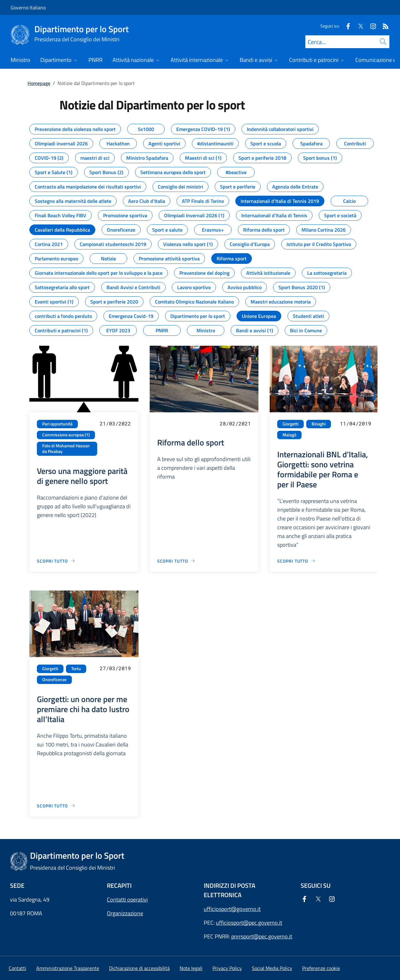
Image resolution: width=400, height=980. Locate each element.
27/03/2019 (115, 668)
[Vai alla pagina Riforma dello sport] (176, 561)
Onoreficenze (54, 680)
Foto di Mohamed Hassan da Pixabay (66, 449)
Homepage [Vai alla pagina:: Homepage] (39, 83)
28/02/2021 (235, 423)
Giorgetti (290, 424)
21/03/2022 (115, 423)
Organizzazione (125, 913)
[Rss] (383, 26)
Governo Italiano (28, 8)
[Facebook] (346, 26)
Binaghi (319, 424)
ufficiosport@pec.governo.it (249, 923)
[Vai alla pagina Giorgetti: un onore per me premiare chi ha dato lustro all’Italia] (56, 806)
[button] (321, 968)
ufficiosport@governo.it (232, 909)
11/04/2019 (356, 423)
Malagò (289, 435)
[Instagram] (371, 26)
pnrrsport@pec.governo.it (262, 936)
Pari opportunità (57, 424)
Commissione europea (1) (66, 435)
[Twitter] (358, 26)
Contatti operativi (127, 900)
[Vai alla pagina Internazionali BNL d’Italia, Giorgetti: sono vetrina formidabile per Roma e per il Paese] (296, 561)
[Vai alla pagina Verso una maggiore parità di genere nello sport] (56, 561)
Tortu (76, 669)
